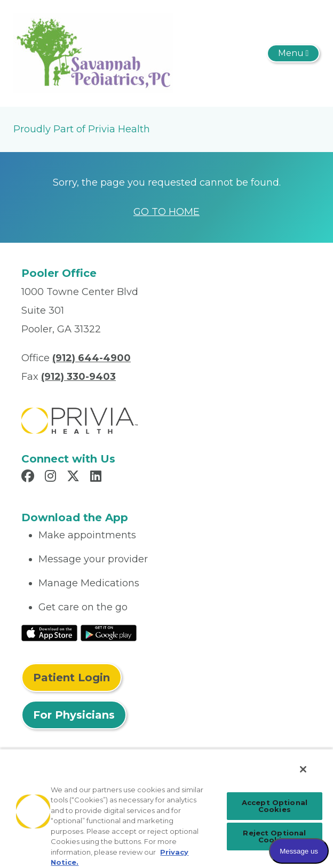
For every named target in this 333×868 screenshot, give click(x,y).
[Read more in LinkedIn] (97, 477)
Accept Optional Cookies (275, 806)
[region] (166, 808)
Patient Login (72, 678)
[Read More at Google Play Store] (109, 632)
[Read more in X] (75, 477)
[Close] (303, 769)
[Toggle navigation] (293, 53)
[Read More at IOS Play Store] (49, 632)
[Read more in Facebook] (29, 477)
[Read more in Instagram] (52, 477)
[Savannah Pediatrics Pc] (93, 53)
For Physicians (74, 715)
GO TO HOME (166, 212)
